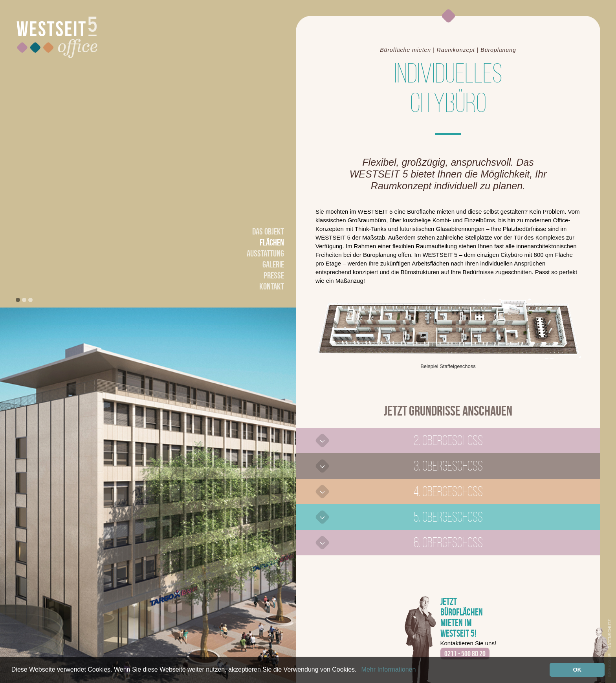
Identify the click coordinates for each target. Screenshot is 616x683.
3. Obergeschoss (448, 466)
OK (577, 670)
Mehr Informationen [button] (389, 669)
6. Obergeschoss (448, 542)
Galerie (273, 264)
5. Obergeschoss (448, 517)
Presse (274, 275)
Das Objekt (268, 231)
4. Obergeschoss (448, 491)
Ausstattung (265, 253)
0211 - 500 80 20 (465, 654)
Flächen (272, 242)
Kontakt (272, 286)
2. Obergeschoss (448, 440)
